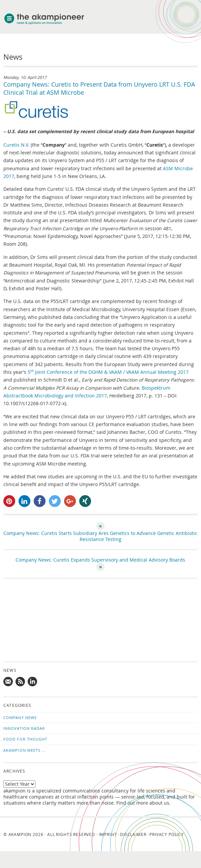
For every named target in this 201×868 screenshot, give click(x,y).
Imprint (108, 834)
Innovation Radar (24, 728)
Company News (20, 717)
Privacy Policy (167, 834)
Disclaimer (133, 834)
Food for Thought (25, 739)
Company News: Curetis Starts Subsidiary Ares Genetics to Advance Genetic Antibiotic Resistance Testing (100, 536)
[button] (9, 501)
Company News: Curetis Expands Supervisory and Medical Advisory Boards (100, 560)
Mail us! (8, 682)
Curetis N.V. (16, 145)
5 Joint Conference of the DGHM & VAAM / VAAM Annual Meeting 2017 (108, 372)
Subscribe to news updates (21, 682)
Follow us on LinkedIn (33, 682)
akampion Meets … (24, 750)
